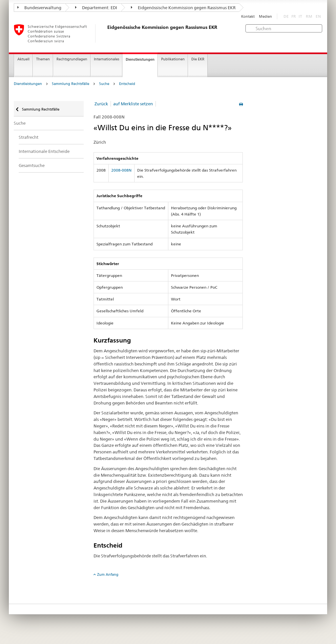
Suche (104, 84)
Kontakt (248, 17)
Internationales (106, 59)
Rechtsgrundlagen (72, 59)
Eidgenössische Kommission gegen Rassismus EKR (183, 8)
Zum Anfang (108, 574)
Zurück (101, 104)
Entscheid (127, 84)
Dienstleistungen (140, 59)
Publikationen (173, 59)
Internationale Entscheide (44, 151)
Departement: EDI (96, 8)
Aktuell (23, 59)
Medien (265, 17)
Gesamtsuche (32, 165)
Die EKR (198, 59)
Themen (43, 59)
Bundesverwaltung (39, 8)
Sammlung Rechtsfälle (71, 84)
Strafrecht (29, 137)
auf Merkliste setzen (133, 104)
